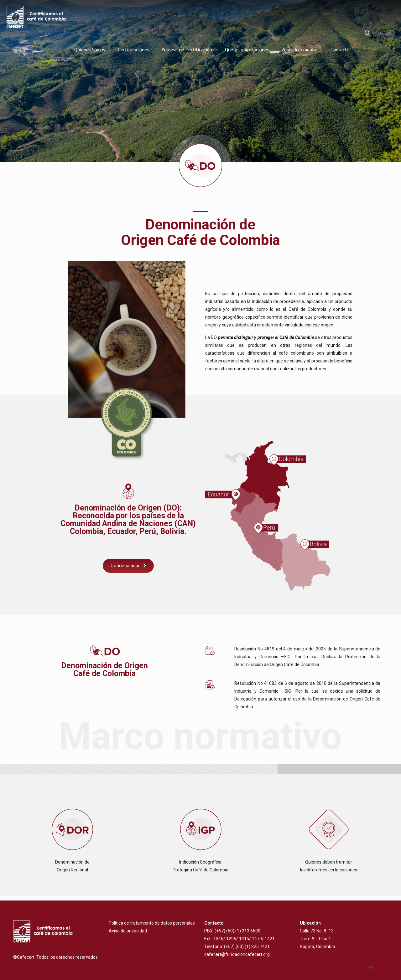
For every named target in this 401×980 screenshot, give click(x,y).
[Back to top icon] (371, 967)
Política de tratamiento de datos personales (152, 923)
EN (380, 33)
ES (388, 33)
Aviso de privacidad (128, 931)
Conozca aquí (128, 566)
